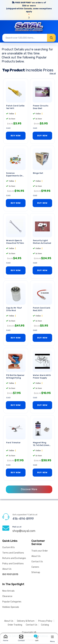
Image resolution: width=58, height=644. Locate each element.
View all (53, 73)
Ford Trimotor (13, 443)
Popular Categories (12, 602)
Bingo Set (38, 173)
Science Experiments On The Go (14, 176)
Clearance (7, 596)
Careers (35, 567)
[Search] (51, 38)
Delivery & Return (26, 621)
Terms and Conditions (13, 553)
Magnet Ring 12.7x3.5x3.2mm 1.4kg (41, 445)
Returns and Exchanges (14, 558)
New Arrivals (8, 591)
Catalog (45, 625)
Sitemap (36, 572)
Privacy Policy (45, 621)
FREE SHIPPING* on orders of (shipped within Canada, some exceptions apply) (29, 10)
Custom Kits (9, 547)
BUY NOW (16, 136)
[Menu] (52, 637)
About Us (7, 569)
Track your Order (40, 551)
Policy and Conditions (13, 564)
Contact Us (37, 562)
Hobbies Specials (11, 607)
